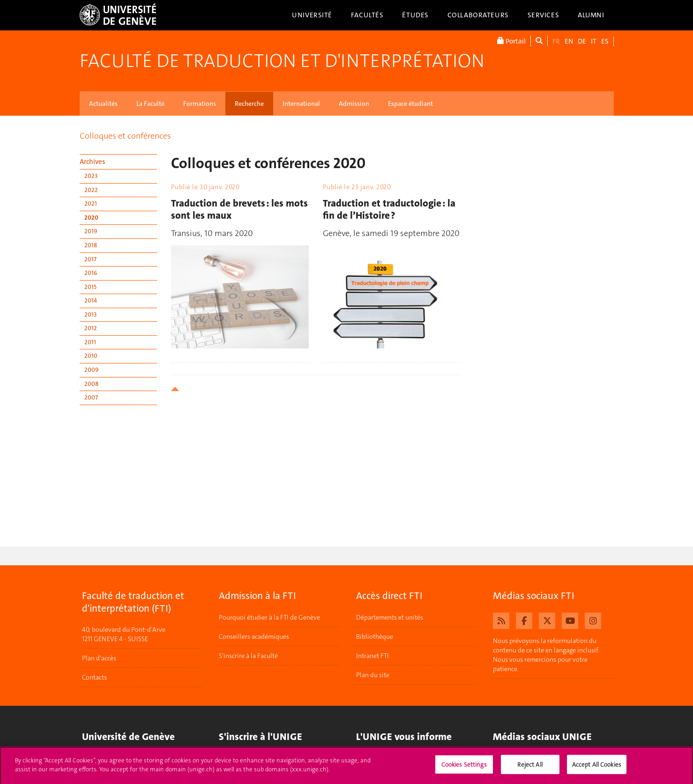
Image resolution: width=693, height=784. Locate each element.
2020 (91, 218)
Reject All (530, 768)
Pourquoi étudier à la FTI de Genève (269, 617)
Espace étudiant (410, 104)
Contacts (94, 678)
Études (415, 15)
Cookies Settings (464, 768)
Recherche (249, 104)
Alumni (591, 15)
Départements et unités (390, 617)
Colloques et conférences (125, 136)
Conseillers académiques (254, 636)
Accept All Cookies (597, 768)
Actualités (103, 104)
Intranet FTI (373, 656)
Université (312, 15)
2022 (91, 190)
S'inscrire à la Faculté (248, 656)
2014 (91, 300)
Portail (511, 41)
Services (544, 15)
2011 (90, 342)
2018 (91, 245)
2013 (90, 314)
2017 (90, 259)
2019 (91, 231)
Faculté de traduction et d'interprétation (282, 61)
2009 (91, 370)
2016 (91, 273)
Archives (92, 162)
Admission (354, 104)
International (301, 104)
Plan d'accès (99, 658)
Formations (200, 104)
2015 (90, 287)
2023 (91, 176)
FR (556, 41)
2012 (91, 328)
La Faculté (150, 104)
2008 (91, 384)
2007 (91, 397)
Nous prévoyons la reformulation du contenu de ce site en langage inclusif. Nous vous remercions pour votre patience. (546, 655)
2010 (91, 356)
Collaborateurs (478, 15)
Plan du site (373, 675)
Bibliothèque (375, 636)
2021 (91, 203)
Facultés (367, 15)
